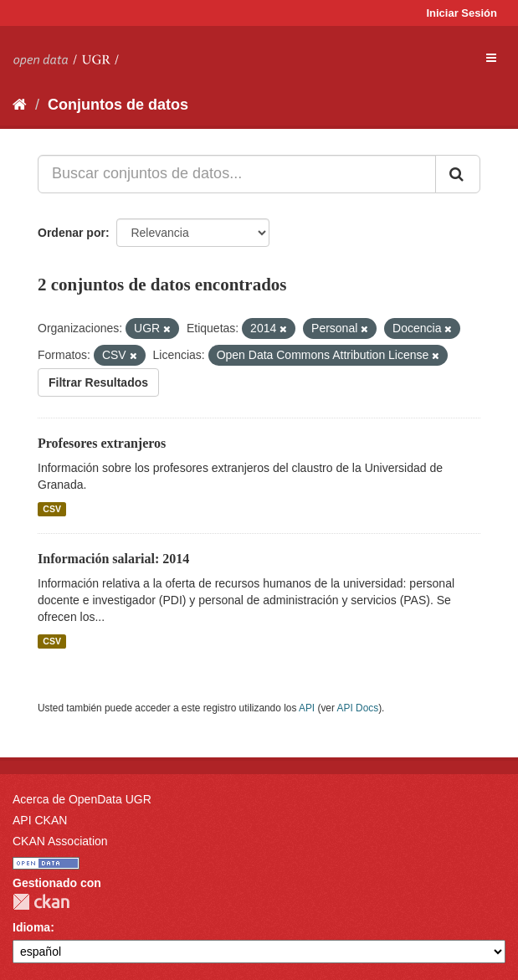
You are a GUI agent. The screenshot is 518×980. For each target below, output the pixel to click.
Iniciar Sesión (462, 13)
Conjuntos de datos (118, 105)
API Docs (358, 708)
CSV (52, 509)
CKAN (41, 902)
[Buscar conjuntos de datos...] (237, 174)
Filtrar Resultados (98, 382)
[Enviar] (458, 174)
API (307, 708)
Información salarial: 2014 (113, 559)
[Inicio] (20, 105)
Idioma (31, 927)
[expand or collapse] (491, 58)
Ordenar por (72, 233)
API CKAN (40, 820)
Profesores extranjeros (102, 443)
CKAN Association (60, 841)
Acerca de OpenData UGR (82, 799)
